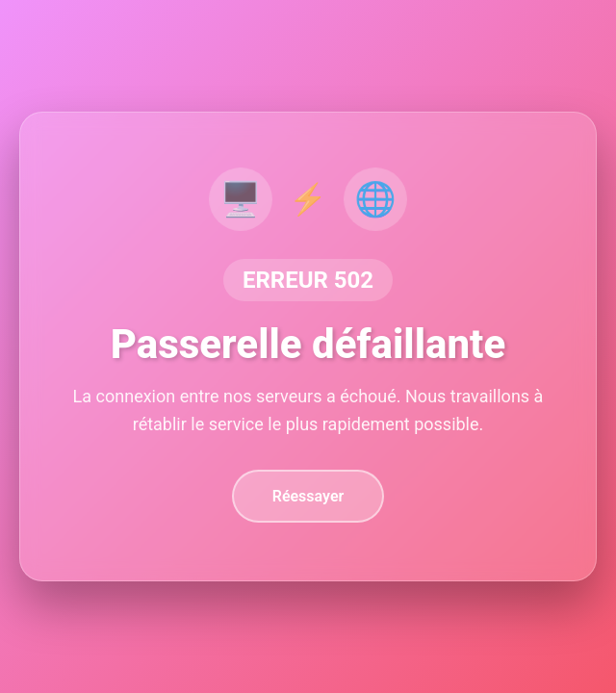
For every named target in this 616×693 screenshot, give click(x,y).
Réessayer (308, 496)
